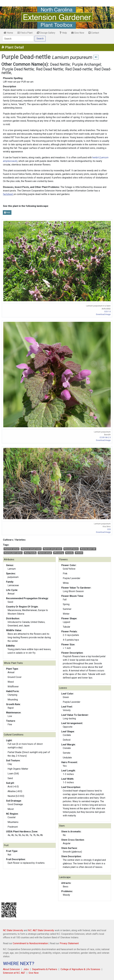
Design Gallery (46, 33)
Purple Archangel (86, 64)
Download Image (103, 314)
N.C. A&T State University (41, 930)
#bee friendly (30, 553)
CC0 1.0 (107, 312)
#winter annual (45, 553)
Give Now (78, 33)
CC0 (109, 529)
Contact (94, 33)
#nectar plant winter (13, 553)
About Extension (11, 969)
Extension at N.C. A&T (14, 973)
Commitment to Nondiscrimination (30, 943)
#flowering (59, 553)
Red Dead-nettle (79, 69)
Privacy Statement (69, 943)
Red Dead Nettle (50, 69)
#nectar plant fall (88, 549)
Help (63, 33)
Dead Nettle (60, 64)
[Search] (18, 39)
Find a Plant (25, 33)
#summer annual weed (31, 549)
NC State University (13, 930)
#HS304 (79, 553)
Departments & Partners (45, 969)
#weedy (69, 553)
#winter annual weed (52, 549)
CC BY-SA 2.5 (105, 437)
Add (7, 212)
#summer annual (11, 549)
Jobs (26, 969)
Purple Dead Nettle (18, 69)
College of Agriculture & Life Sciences (80, 969)
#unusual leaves (71, 549)
